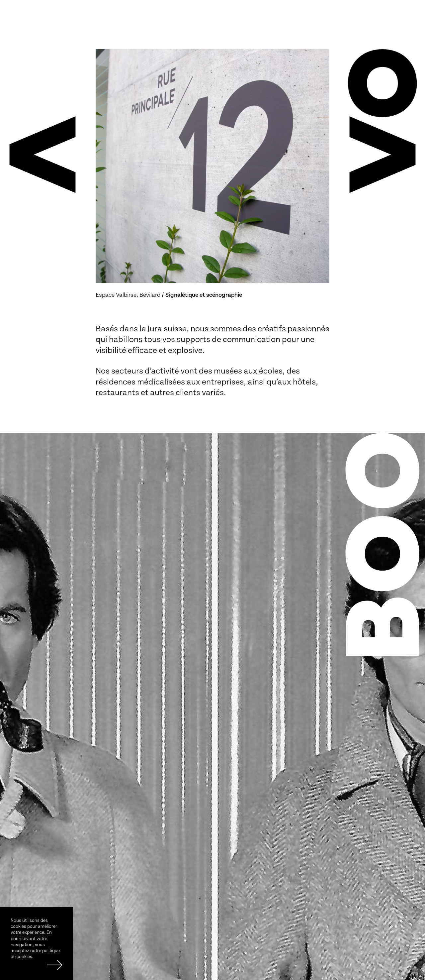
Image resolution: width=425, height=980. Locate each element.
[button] (42, 155)
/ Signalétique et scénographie (202, 295)
